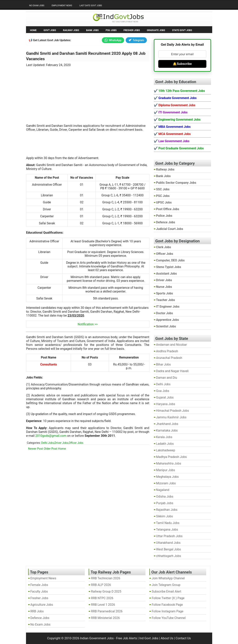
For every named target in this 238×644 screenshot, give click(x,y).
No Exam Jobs (37, 6)
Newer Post (36, 449)
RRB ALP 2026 (101, 585)
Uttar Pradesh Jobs (169, 536)
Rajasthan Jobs (167, 510)
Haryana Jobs (166, 404)
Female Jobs (39, 585)
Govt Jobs (50, 30)
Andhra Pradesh (167, 351)
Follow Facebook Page (167, 605)
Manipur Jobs (166, 470)
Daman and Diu (167, 378)
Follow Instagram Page (167, 611)
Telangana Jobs (167, 530)
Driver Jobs (61, 443)
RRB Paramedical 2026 (107, 611)
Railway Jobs (71, 30)
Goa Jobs (163, 391)
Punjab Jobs (165, 503)
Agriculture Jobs (42, 605)
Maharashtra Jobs (169, 463)
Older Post (51, 449)
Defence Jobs (40, 618)
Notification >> (88, 324)
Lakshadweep (166, 450)
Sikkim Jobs (165, 516)
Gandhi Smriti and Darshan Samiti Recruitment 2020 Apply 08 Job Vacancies (86, 56)
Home (33, 30)
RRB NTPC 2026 (102, 598)
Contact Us (183, 638)
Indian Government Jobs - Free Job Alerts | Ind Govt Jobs (119, 638)
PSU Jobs (111, 30)
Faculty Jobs (39, 591)
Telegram (136, 40)
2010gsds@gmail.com (51, 436)
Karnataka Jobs (167, 430)
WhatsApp (113, 40)
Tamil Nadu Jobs (168, 523)
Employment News (62, 6)
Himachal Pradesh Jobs (173, 411)
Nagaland (163, 490)
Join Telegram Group (166, 585)
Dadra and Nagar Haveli (172, 371)
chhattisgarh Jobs (169, 556)
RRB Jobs (37, 611)
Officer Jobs (76, 443)
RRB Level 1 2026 (103, 605)
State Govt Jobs (182, 30)
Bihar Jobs (164, 364)
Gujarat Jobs (165, 397)
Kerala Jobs (164, 437)
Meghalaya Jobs (167, 477)
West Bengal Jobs (169, 549)
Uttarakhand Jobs (168, 543)
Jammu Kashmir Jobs (171, 417)
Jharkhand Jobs (167, 424)
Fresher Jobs (132, 30)
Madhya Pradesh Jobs (171, 457)
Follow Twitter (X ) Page (168, 598)
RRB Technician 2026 (106, 578)
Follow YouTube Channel (169, 618)
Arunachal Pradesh (169, 358)
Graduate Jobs (156, 30)
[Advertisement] (88, 93)
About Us (167, 638)
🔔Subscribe (182, 64)
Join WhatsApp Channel (168, 578)
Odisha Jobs (165, 496)
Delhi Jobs (48, 443)
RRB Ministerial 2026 (105, 618)
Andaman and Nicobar (172, 345)
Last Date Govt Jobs (91, 6)
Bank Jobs (92, 30)
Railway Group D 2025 (106, 591)
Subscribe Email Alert (166, 591)
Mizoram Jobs (166, 483)
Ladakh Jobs (165, 444)
